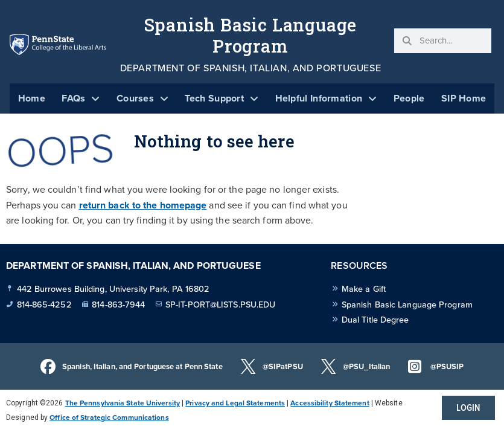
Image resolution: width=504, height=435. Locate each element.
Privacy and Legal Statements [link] (235, 403)
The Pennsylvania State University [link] (123, 403)
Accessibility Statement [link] (330, 403)
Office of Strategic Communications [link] (109, 417)
